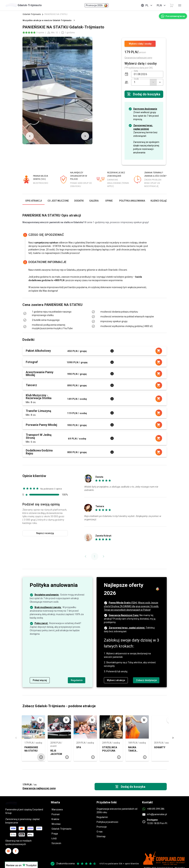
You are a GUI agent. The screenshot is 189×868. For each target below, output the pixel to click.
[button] (126, 74)
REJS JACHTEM (56, 752)
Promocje (102, 827)
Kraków (55, 819)
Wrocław (56, 824)
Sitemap (101, 836)
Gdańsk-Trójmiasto (32, 14)
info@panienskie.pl (157, 814)
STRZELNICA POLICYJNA (110, 749)
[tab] (33, 201)
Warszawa (57, 810)
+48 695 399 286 (156, 809)
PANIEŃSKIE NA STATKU (31, 749)
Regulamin (102, 817)
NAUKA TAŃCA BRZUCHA (134, 749)
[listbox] (55, 320)
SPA (79, 747)
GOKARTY (160, 747)
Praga (55, 834)
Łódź (54, 838)
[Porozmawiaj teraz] (173, 16)
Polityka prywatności (107, 822)
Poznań (56, 814)
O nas (100, 832)
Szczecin (56, 843)
